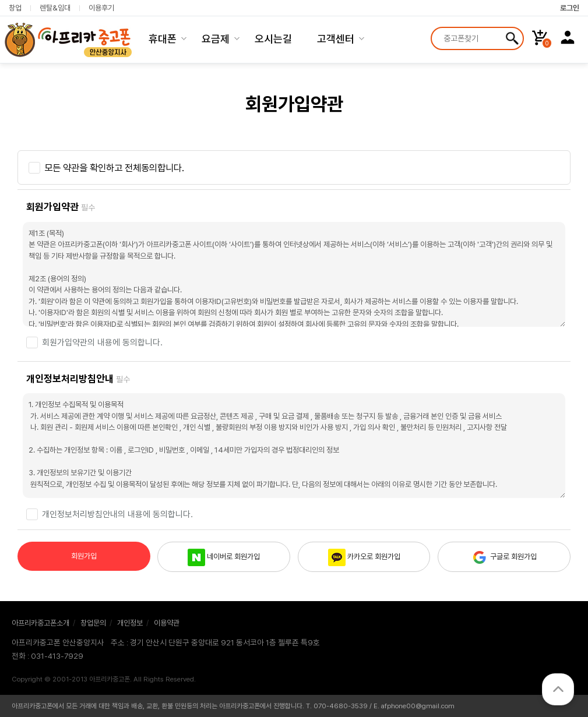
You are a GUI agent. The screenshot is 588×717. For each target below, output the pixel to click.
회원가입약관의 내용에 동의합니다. (102, 342)
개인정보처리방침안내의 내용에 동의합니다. (117, 514)
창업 (15, 8)
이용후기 (101, 8)
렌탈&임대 (55, 8)
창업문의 (93, 623)
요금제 (216, 39)
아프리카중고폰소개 (41, 623)
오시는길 (273, 39)
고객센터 (336, 39)
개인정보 (130, 623)
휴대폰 (163, 39)
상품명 (432, 28)
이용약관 (167, 623)
